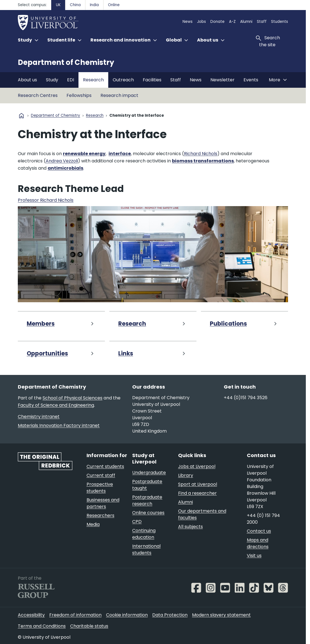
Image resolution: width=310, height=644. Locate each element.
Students (280, 22)
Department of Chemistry (66, 62)
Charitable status (89, 626)
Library (186, 475)
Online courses (148, 513)
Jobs (201, 22)
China (75, 5)
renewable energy (84, 154)
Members (41, 324)
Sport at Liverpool (198, 484)
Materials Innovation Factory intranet (59, 425)
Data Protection (170, 615)
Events (251, 80)
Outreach (123, 80)
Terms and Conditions (42, 626)
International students (146, 549)
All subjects (190, 527)
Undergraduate (149, 473)
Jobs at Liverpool (197, 466)
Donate (217, 22)
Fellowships (79, 95)
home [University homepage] (21, 116)
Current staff (101, 475)
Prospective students (100, 488)
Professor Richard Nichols (46, 200)
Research (93, 80)
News (188, 22)
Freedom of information (75, 615)
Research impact (119, 95)
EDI (71, 80)
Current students (105, 466)
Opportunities (47, 354)
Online (114, 5)
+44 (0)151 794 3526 (246, 398)
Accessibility (31, 615)
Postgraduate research (147, 500)
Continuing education (144, 534)
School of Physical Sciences (72, 398)
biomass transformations (203, 161)
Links (126, 354)
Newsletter (222, 80)
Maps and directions (258, 543)
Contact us (259, 531)
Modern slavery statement (221, 615)
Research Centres (38, 95)
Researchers (100, 515)
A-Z (232, 22)
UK (58, 5)
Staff (262, 22)
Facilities (152, 80)
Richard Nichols (201, 154)
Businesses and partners (103, 503)
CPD (137, 522)
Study (52, 80)
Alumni (246, 22)
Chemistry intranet (39, 417)
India (94, 5)
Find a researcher (197, 493)
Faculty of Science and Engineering (56, 405)
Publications (228, 324)
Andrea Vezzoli (62, 161)
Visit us (254, 556)
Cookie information (127, 615)
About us (27, 80)
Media (93, 524)
